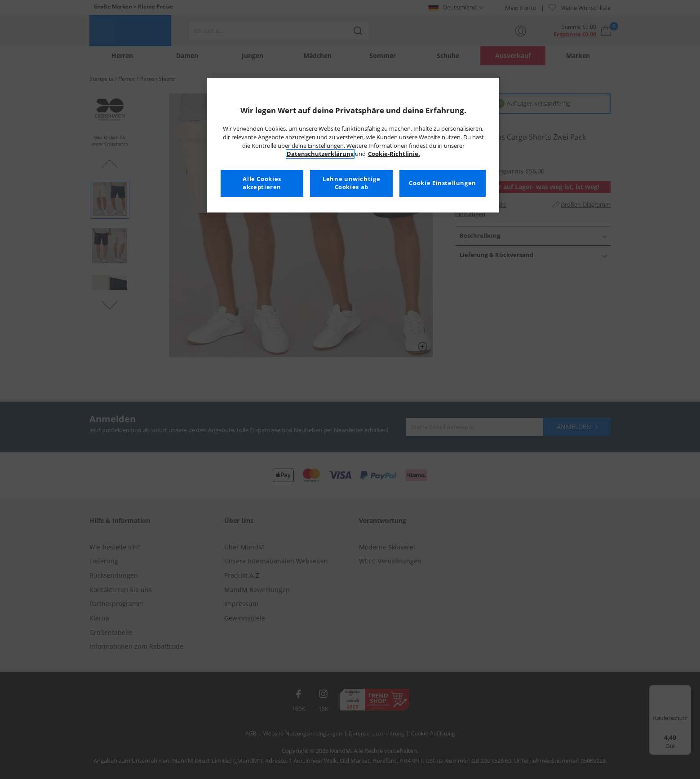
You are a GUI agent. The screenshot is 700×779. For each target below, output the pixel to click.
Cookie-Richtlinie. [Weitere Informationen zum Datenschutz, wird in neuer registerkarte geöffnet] (394, 154)
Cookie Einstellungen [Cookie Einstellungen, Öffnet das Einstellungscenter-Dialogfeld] (443, 183)
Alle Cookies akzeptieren (262, 183)
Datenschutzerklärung (320, 154)
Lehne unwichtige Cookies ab (351, 183)
